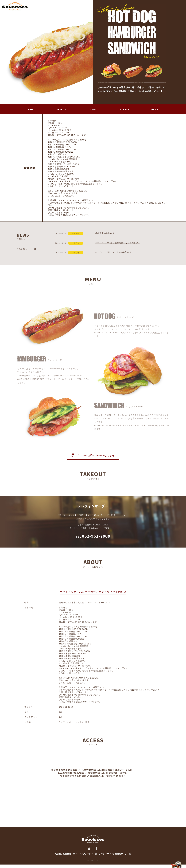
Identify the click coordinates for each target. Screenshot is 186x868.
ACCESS (125, 111)
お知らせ (78, 236)
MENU (31, 111)
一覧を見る (20, 251)
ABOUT (95, 111)
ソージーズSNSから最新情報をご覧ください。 (119, 245)
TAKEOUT (63, 111)
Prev (3, 52)
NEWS (155, 111)
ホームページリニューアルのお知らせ (115, 255)
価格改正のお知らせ (106, 236)
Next (90, 52)
